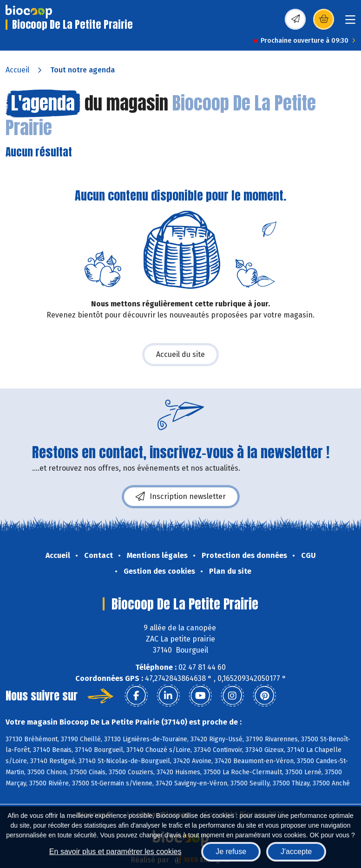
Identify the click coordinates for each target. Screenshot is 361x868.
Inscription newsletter (181, 497)
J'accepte (296, 852)
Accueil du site (180, 354)
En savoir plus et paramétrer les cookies (115, 852)
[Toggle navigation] (350, 23)
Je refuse (231, 852)
